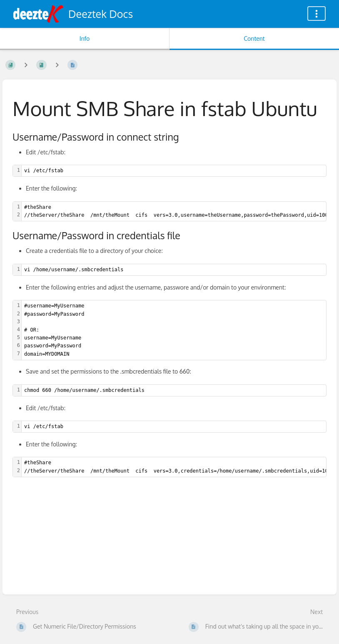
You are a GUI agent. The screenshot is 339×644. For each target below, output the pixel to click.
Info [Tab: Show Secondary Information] (85, 38)
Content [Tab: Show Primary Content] (254, 38)
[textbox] (174, 171)
